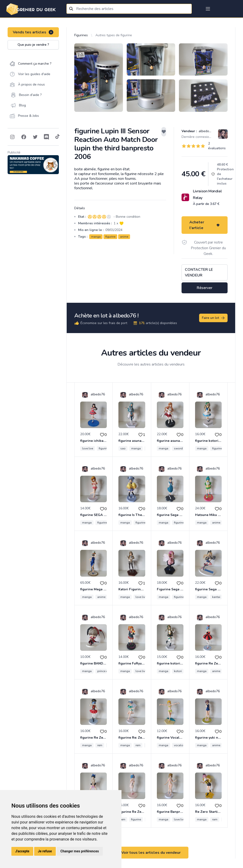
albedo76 (205, 131)
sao (123, 448)
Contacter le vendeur (199, 272)
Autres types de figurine (114, 35)
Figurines (81, 35)
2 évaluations (217, 146)
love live (88, 448)
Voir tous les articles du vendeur (151, 853)
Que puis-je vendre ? (33, 45)
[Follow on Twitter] (35, 137)
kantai (216, 597)
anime (124, 237)
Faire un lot (214, 318)
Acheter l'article (205, 225)
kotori (178, 671)
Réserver (205, 288)
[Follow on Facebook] (24, 137)
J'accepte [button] (22, 851)
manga (96, 237)
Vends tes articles (33, 32)
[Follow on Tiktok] (57, 137)
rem (100, 745)
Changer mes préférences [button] (80, 851)
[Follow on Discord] (47, 137)
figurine (110, 237)
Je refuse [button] (45, 851)
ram (215, 819)
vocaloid (180, 745)
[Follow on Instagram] (12, 137)
